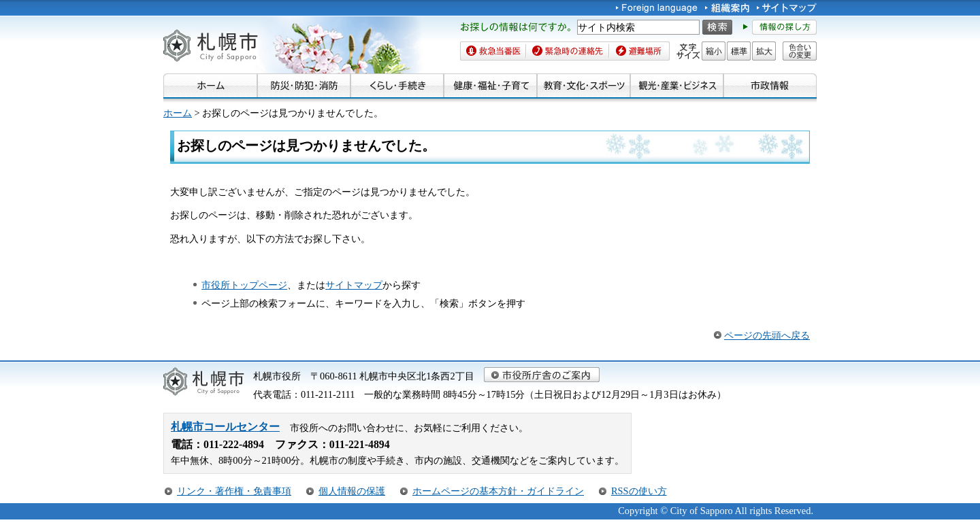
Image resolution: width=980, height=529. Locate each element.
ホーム (178, 113)
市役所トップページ (244, 285)
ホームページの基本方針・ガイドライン (498, 491)
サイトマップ (354, 285)
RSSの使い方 (639, 491)
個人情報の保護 (352, 491)
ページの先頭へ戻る (767, 335)
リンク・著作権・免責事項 (234, 491)
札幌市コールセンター (225, 427)
